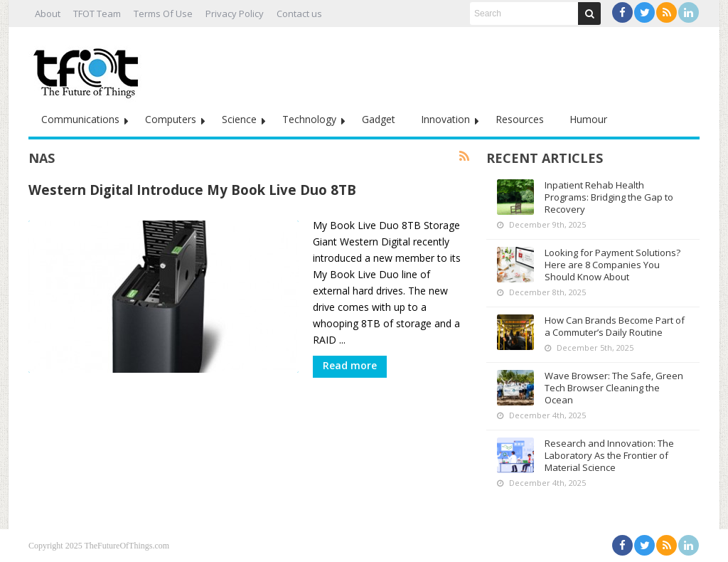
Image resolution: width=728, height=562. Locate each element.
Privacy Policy (235, 14)
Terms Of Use (163, 14)
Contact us (299, 14)
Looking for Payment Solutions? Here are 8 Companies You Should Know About (612, 265)
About (48, 14)
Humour (588, 119)
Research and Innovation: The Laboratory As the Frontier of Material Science (609, 455)
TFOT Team (97, 14)
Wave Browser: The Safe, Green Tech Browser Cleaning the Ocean (614, 388)
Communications (80, 119)
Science (239, 119)
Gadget (379, 119)
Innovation (445, 119)
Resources (520, 119)
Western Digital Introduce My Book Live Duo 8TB (192, 190)
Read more (350, 365)
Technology (309, 119)
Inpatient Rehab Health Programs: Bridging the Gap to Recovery (609, 197)
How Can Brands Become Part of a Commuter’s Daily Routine (615, 326)
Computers (171, 119)
